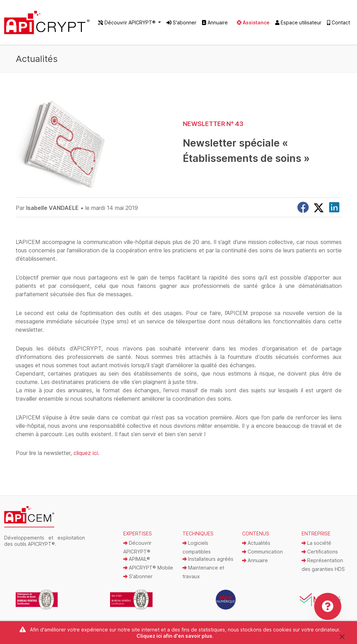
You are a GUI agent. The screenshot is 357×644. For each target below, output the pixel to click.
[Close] (342, 637)
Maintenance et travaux (203, 572)
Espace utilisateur (298, 22)
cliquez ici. (86, 453)
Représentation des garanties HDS (323, 565)
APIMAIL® (137, 559)
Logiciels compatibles (197, 547)
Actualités (256, 543)
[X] (319, 208)
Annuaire (215, 22)
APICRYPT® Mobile (148, 568)
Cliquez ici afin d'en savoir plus (174, 636)
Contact (339, 22)
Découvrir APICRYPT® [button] (128, 22)
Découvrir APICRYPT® (137, 547)
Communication (262, 552)
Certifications (320, 552)
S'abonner (181, 22)
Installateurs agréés (208, 559)
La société (316, 543)
